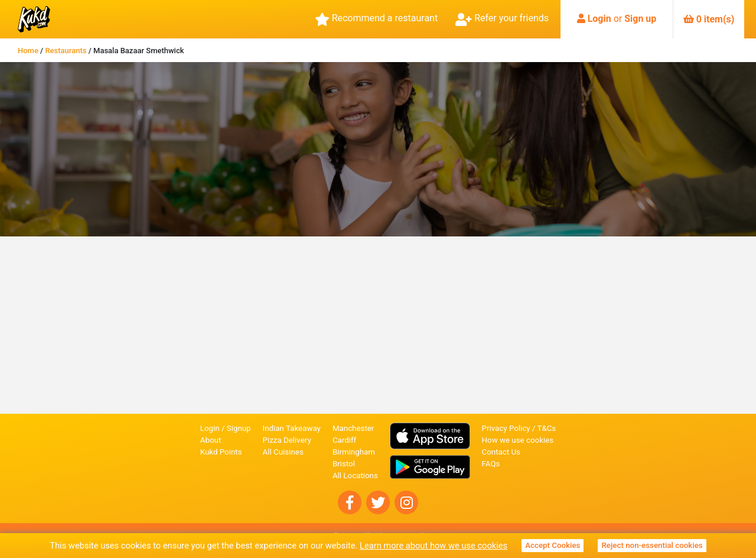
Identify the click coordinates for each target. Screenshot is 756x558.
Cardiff (344, 440)
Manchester (353, 428)
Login (599, 19)
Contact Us (501, 452)
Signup (239, 428)
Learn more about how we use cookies (434, 546)
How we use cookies (518, 440)
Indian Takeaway (292, 428)
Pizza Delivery (287, 440)
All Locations (355, 476)
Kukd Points (221, 452)
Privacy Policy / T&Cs (519, 428)
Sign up (640, 19)
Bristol (344, 464)
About (211, 440)
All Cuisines (283, 452)
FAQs (491, 464)
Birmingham (354, 452)
